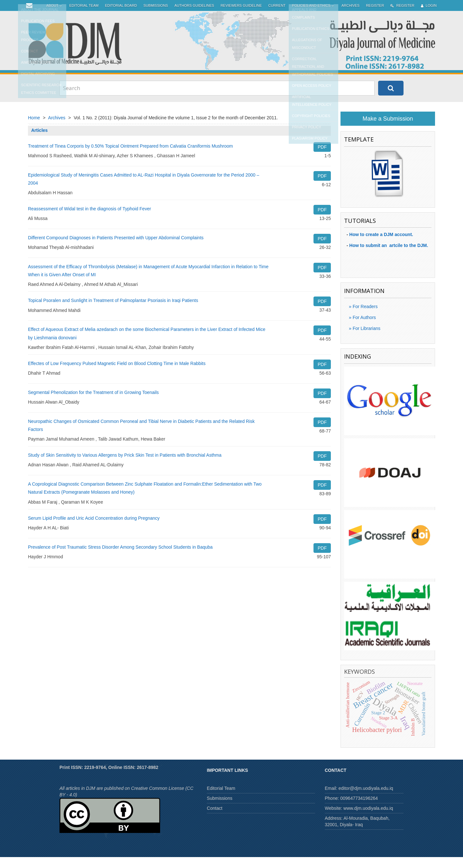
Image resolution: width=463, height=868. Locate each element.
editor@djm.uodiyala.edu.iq (366, 799)
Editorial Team (84, 16)
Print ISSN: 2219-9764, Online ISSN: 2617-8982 (109, 778)
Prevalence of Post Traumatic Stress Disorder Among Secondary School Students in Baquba (120, 558)
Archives (350, 16)
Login (429, 17)
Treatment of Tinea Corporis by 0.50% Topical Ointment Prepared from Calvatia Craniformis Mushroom (130, 157)
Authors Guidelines (194, 16)
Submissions (156, 16)
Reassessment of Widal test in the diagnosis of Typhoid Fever (90, 220)
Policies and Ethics (313, 17)
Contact (214, 819)
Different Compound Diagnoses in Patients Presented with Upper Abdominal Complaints (116, 249)
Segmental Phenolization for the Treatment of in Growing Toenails (93, 403)
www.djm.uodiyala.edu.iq (368, 819)
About (55, 17)
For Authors (364, 328)
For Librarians (366, 339)
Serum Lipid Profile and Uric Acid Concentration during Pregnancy (94, 529)
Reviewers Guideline (241, 16)
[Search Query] (217, 99)
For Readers (365, 317)
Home (34, 129)
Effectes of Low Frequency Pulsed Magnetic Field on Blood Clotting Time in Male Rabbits (117, 374)
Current (277, 16)
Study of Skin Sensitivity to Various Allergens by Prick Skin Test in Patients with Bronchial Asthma (125, 466)
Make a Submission (388, 130)
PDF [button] (322, 158)
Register (375, 16)
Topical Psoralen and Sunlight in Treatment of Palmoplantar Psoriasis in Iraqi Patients (113, 311)
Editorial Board (121, 16)
